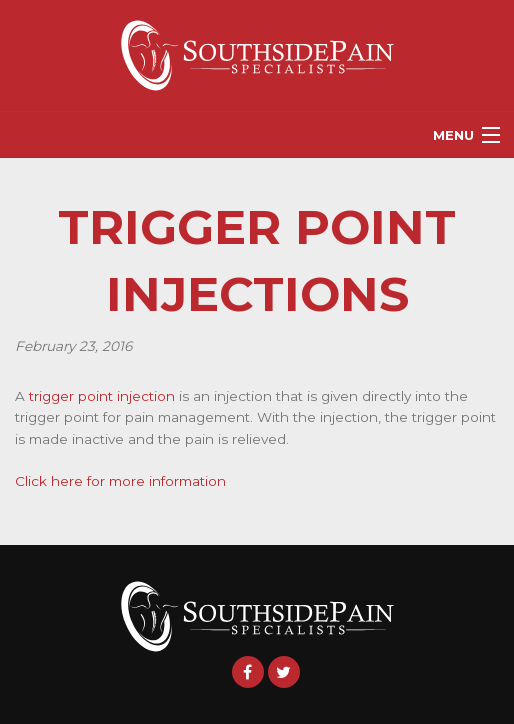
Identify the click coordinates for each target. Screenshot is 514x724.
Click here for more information (120, 481)
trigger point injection (102, 396)
